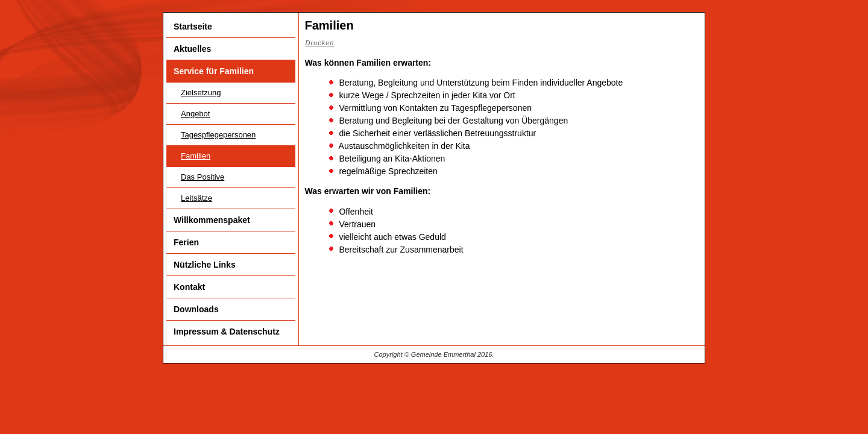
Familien (196, 156)
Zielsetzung (201, 93)
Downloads (196, 309)
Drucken (320, 43)
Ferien (186, 242)
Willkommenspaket (212, 220)
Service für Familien (214, 71)
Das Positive (203, 177)
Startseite (193, 27)
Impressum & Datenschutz (227, 332)
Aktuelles (192, 49)
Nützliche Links (205, 265)
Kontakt (189, 287)
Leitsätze (197, 198)
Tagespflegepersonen (218, 135)
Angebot (195, 114)
